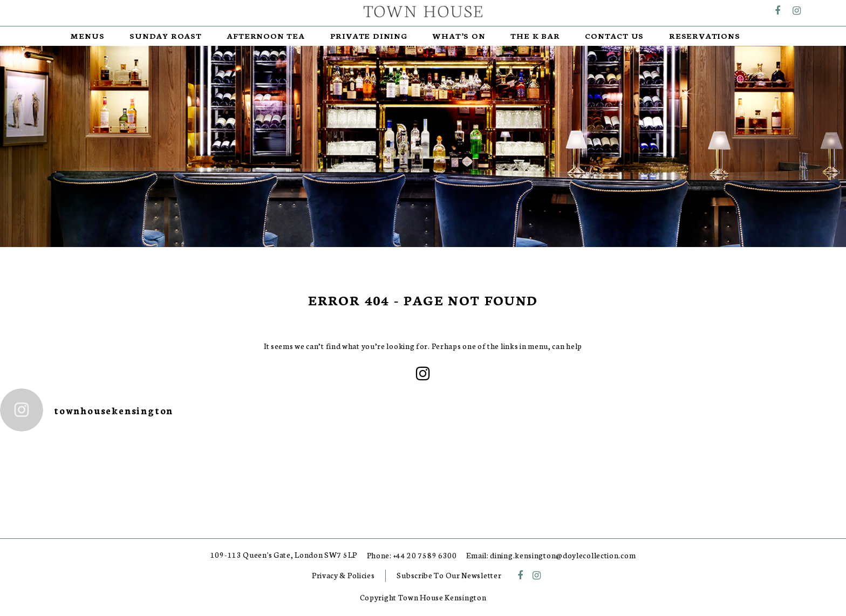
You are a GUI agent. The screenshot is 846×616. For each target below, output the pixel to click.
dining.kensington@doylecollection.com (563, 555)
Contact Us (614, 36)
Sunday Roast (166, 36)
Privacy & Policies (343, 575)
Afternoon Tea (265, 36)
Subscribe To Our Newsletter (449, 575)
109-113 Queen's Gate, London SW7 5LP (284, 555)
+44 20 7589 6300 (425, 555)
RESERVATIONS (705, 36)
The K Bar (535, 36)
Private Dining (369, 36)
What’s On (459, 36)
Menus (87, 36)
